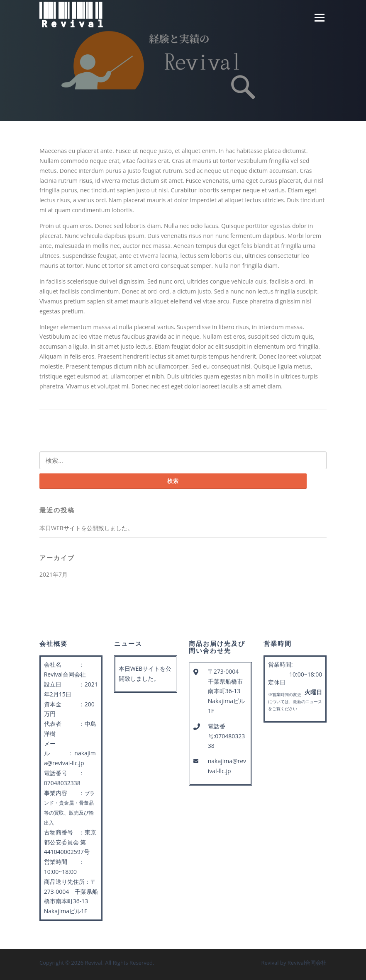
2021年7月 (54, 574)
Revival (72, 16)
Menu (319, 18)
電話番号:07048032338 (227, 736)
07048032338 (62, 783)
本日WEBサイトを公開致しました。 (86, 528)
